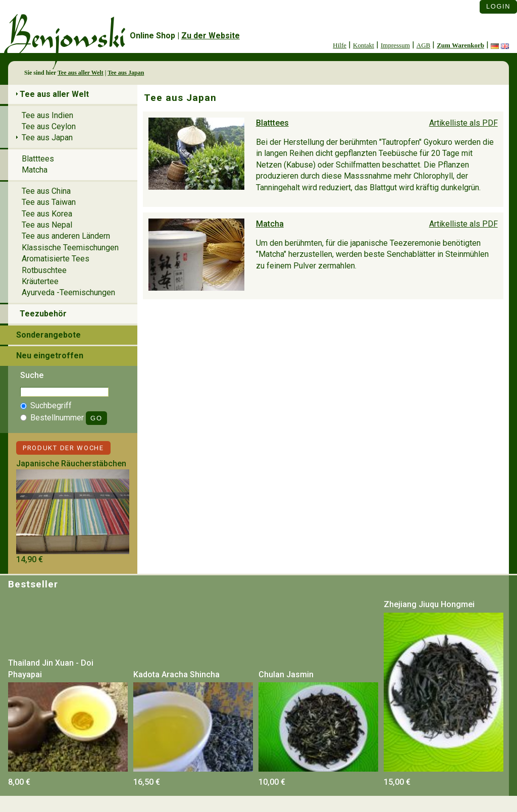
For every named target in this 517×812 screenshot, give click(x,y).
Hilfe (340, 45)
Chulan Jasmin (286, 674)
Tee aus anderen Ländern (66, 236)
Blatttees (272, 123)
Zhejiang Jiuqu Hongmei (429, 604)
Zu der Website (211, 36)
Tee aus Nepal (47, 225)
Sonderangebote (48, 335)
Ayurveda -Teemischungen (68, 292)
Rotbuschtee (44, 270)
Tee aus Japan (126, 73)
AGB (423, 45)
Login (498, 6)
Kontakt (364, 45)
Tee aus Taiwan (49, 202)
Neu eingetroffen (50, 356)
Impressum (395, 45)
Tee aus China (46, 191)
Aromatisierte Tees (56, 259)
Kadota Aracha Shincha (176, 674)
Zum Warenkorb (460, 45)
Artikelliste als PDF (463, 123)
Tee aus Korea (47, 214)
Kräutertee (40, 281)
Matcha (270, 224)
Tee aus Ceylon (49, 126)
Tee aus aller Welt (81, 73)
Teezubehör (43, 314)
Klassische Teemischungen (70, 248)
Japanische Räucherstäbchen (71, 464)
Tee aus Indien (47, 115)
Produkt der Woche (63, 448)
